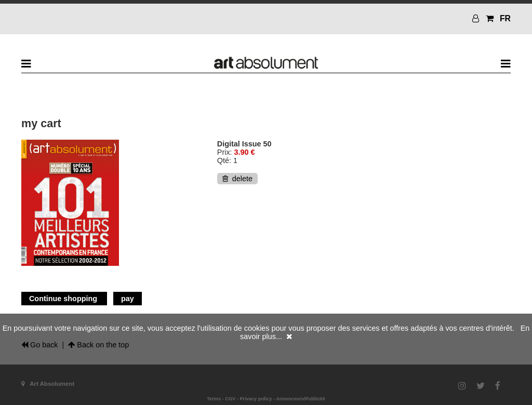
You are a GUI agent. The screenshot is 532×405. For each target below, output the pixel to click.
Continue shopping (64, 299)
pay (128, 299)
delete (237, 179)
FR (505, 18)
